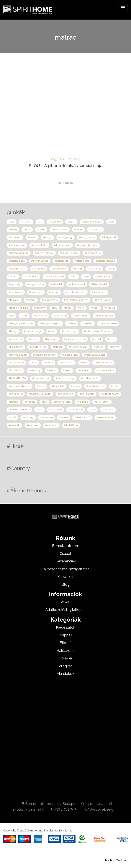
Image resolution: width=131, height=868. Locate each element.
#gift (11, 316)
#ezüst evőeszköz (75, 292)
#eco (86, 277)
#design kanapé (69, 253)
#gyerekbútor (81, 316)
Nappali (66, 635)
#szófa (12, 417)
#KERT (111, 339)
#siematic (82, 402)
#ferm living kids (18, 308)
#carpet (78, 230)
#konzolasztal (70, 355)
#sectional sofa (62, 402)
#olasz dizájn (87, 394)
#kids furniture (38, 347)
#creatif (32, 237)
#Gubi (24, 316)
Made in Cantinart (116, 860)
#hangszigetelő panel (21, 324)
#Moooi (41, 386)
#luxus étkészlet (103, 363)
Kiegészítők (66, 627)
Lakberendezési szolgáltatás (65, 569)
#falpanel (14, 300)
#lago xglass (67, 363)
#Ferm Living (102, 300)
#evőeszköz (36, 292)
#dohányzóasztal (54, 277)
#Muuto (75, 386)
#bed (111, 222)
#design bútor (39, 245)
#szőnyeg (28, 417)
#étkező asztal (77, 284)
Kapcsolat (66, 577)
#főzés (95, 308)
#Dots (74, 277)
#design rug (61, 261)
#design (47, 237)
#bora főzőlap (60, 230)
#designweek (59, 269)
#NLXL (115, 386)
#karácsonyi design (75, 339)
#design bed (109, 237)
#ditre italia (95, 269)
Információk (65, 594)
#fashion (31, 300)
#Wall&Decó (71, 425)
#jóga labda (15, 339)
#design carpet (62, 245)
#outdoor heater (110, 394)
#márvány (35, 370)
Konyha (66, 658)
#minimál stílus (105, 370)
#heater (72, 324)
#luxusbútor (16, 370)
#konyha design (18, 355)
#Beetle (13, 230)
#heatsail (88, 324)
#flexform (40, 308)
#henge (13, 331)
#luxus (84, 363)
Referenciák (66, 561)
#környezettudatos (95, 355)
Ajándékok (65, 674)
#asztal (71, 222)
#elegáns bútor (36, 284)
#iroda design (70, 331)
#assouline (55, 222)
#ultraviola (33, 425)
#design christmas (88, 245)
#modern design (65, 378)
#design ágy (65, 237)
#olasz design (65, 394)
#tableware (46, 417)
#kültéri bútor (16, 363)
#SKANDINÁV (102, 402)
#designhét (38, 269)
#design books (17, 245)
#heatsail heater (108, 324)
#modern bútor (41, 378)
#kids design (16, 347)
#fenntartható (50, 300)
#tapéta (64, 417)
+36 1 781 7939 (65, 809)
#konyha (115, 347)
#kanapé (33, 339)
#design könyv (93, 253)
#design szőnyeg (105, 261)
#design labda (17, 261)
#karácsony (51, 339)
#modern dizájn (90, 378)
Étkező (66, 643)
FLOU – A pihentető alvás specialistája (65, 166)
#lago (34, 363)
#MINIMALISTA (17, 378)
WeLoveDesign (100, 809)
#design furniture (19, 253)
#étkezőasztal (99, 284)
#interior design (33, 331)
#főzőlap (110, 308)
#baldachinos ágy (92, 222)
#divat (111, 269)
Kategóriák (66, 620)
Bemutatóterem (66, 546)
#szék (92, 410)
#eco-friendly (103, 277)
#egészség (15, 284)
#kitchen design (78, 347)
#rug (44, 402)
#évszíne (54, 292)
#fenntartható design (76, 300)
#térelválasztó (82, 417)
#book (27, 230)
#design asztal (87, 237)
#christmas (95, 230)
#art (40, 222)
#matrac (74, 159)
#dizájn (13, 277)
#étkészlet (56, 284)
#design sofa (82, 261)
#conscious (15, 237)
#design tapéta (17, 269)
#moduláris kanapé (20, 386)
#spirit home (75, 410)
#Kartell (97, 339)
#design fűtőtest (44, 253)
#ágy (54, 159)
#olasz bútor (16, 394)
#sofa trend (55, 410)
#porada (13, 402)
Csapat (65, 554)
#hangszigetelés (104, 316)
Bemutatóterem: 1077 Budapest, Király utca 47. (62, 804)
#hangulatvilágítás (50, 324)
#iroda (52, 331)
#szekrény (108, 410)
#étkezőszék (16, 292)
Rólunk (66, 538)
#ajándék (26, 222)
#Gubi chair (40, 316)
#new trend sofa (95, 386)
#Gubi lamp (60, 316)
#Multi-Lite (58, 386)
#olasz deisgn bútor (40, 394)
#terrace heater (105, 417)
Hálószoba (65, 651)
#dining (77, 269)
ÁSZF (66, 602)
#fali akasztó (99, 292)
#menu (67, 370)
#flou (63, 159)
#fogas (68, 308)
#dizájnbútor (31, 277)
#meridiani (84, 370)
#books (41, 230)
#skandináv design (19, 410)
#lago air (48, 363)
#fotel (81, 308)
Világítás (65, 666)
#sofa (39, 410)
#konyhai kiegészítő (44, 355)
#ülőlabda (14, 425)
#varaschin (51, 425)
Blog (66, 584)
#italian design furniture (97, 331)
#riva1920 (30, 402)
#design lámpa (40, 261)
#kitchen (58, 347)
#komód (99, 347)
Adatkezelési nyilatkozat (66, 610)
